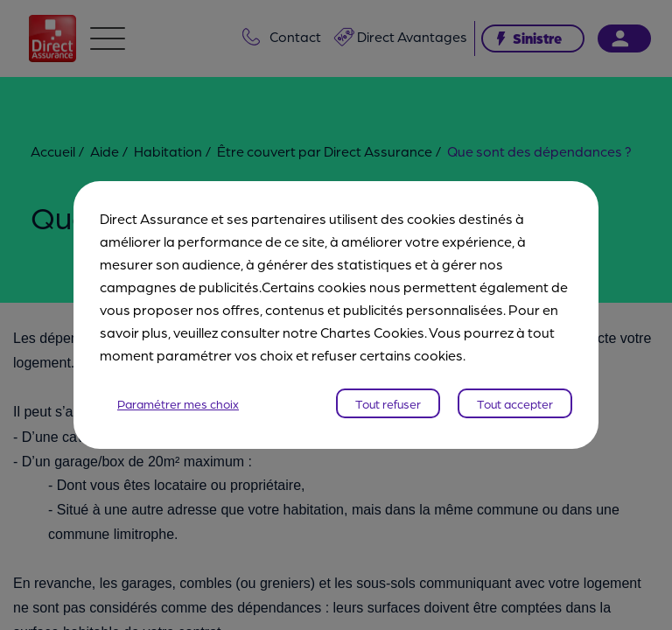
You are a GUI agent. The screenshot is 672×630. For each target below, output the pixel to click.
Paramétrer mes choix (178, 403)
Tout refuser (388, 403)
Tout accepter (515, 403)
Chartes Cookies (372, 332)
